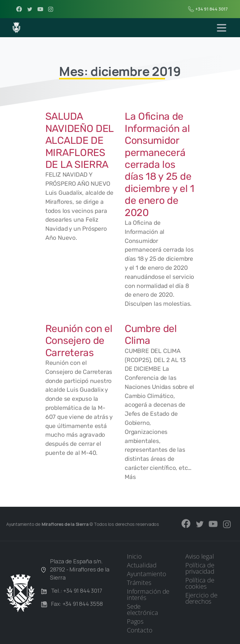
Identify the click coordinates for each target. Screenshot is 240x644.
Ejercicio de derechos (201, 598)
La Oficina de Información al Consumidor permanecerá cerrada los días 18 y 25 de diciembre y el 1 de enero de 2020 (160, 164)
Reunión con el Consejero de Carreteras (79, 341)
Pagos (135, 621)
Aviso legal (200, 556)
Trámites (139, 583)
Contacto (140, 630)
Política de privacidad (200, 568)
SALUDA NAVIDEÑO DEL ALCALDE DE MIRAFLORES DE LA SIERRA (79, 140)
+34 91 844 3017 (208, 9)
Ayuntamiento (147, 574)
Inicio (134, 556)
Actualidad (142, 565)
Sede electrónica (142, 609)
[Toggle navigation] (222, 28)
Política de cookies (200, 583)
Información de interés (148, 594)
